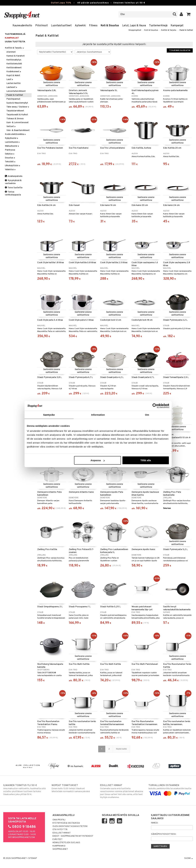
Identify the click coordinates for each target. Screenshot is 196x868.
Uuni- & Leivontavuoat (17, 123)
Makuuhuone (12, 146)
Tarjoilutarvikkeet (15, 111)
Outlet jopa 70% (61, 3)
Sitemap (33, 858)
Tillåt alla (146, 460)
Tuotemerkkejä (158, 26)
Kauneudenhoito (22, 26)
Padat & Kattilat (186, 30)
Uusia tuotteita (15, 42)
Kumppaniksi (59, 846)
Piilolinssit (42, 26)
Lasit (10, 79)
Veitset (11, 126)
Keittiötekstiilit (14, 64)
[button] (189, 14)
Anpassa (98, 460)
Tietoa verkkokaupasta (13, 193)
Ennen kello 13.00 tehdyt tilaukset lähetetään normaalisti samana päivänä (74, 788)
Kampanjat (177, 26)
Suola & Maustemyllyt (17, 103)
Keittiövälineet (14, 68)
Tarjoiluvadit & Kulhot (17, 115)
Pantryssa (10, 150)
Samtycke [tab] (49, 415)
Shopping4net (135, 30)
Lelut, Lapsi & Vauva (134, 26)
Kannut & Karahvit (16, 56)
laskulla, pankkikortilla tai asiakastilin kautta (171, 789)
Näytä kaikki (121, 749)
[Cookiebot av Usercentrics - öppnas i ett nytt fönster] (155, 406)
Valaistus (10, 170)
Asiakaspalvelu (14, 176)
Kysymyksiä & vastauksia (13, 182)
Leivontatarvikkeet (16, 91)
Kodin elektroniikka (16, 134)
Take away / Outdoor (18, 107)
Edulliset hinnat (62, 833)
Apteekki (80, 26)
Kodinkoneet (14, 72)
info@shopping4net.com (21, 837)
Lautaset (12, 87)
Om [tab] (147, 415)
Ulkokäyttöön (13, 166)
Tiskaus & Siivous (15, 119)
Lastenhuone (13, 142)
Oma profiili (59, 820)
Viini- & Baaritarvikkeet (18, 130)
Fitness (93, 26)
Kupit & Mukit (13, 76)
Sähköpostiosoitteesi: (164, 834)
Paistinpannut (13, 99)
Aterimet (11, 52)
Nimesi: (155, 823)
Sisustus (10, 158)
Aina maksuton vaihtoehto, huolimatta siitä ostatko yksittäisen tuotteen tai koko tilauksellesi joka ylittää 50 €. (25, 790)
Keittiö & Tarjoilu (169, 30)
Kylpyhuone (12, 138)
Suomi (188, 858)
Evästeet (57, 839)
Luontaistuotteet (61, 26)
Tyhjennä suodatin (180, 50)
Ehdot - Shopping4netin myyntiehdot (73, 836)
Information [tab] (98, 415)
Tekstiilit (10, 162)
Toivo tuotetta (14, 188)
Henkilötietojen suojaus (66, 843)
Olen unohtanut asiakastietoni (70, 826)
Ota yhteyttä (60, 830)
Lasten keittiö (13, 83)
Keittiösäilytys (14, 60)
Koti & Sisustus (110, 26)
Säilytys (10, 154)
